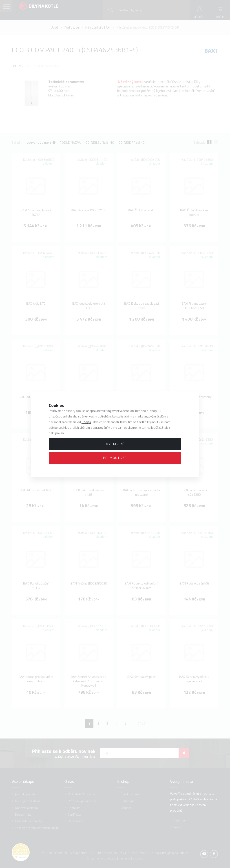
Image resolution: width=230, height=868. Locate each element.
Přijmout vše (115, 458)
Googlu (86, 422)
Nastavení (115, 444)
